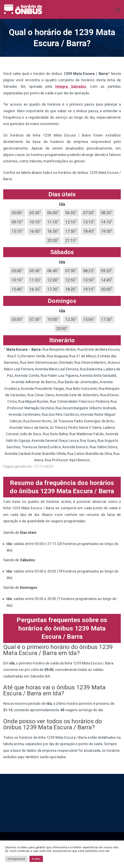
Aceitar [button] (36, 859)
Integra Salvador (71, 86)
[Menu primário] (118, 9)
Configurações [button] (16, 859)
